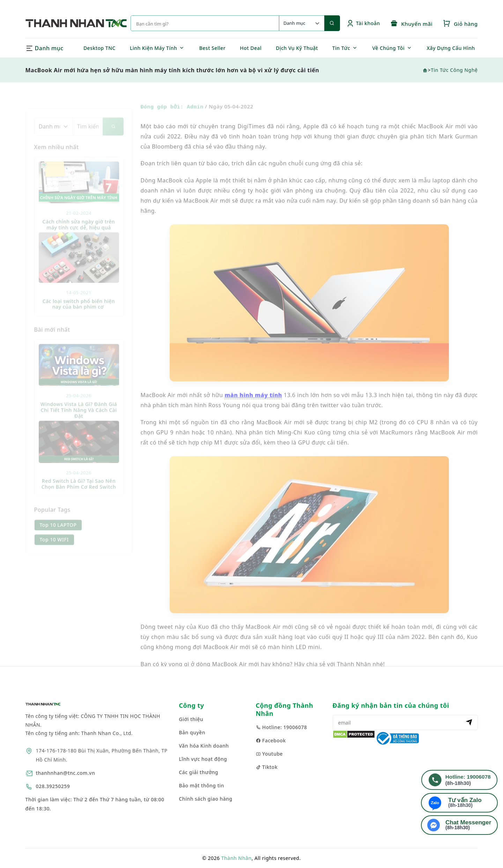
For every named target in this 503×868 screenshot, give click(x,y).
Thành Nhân (236, 858)
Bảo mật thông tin (202, 785)
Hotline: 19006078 (282, 727)
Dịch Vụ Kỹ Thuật (297, 48)
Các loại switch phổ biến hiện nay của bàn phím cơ (79, 312)
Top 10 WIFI (54, 548)
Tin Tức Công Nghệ (454, 70)
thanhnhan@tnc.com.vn (66, 773)
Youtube (269, 754)
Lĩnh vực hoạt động (203, 759)
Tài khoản (363, 23)
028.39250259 (53, 786)
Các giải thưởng (199, 772)
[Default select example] (302, 23)
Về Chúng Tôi (388, 48)
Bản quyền (192, 732)
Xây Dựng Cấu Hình (451, 48)
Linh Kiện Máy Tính (153, 48)
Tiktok (267, 767)
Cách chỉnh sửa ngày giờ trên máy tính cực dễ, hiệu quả (79, 233)
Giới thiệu (191, 719)
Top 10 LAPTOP (58, 533)
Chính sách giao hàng (206, 799)
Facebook (271, 740)
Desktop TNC (99, 48)
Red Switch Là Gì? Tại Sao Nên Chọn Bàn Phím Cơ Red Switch (79, 492)
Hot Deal (251, 48)
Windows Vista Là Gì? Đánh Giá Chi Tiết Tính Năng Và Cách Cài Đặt (79, 419)
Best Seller (213, 48)
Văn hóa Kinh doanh (204, 746)
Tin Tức (341, 48)
